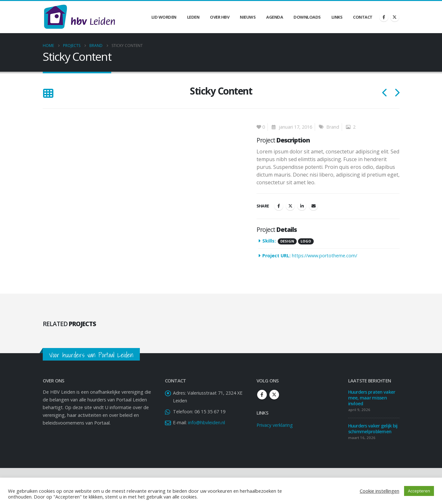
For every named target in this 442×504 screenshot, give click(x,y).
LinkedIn (302, 206)
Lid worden (164, 17)
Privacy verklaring (275, 425)
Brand (333, 127)
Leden (193, 17)
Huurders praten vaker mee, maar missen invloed (372, 398)
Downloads (307, 17)
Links (337, 17)
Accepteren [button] (419, 491)
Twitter (290, 206)
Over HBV (220, 17)
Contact (363, 17)
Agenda (275, 17)
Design (287, 241)
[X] (395, 17)
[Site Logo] (79, 17)
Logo (306, 241)
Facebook (279, 206)
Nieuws (248, 17)
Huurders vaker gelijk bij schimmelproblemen (373, 429)
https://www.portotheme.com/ (325, 256)
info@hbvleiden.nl (207, 422)
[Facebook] (384, 17)
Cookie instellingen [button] (379, 491)
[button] (48, 94)
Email (313, 206)
